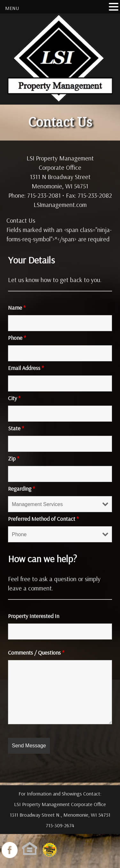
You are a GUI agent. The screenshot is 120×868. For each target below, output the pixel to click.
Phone (17, 338)
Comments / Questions (36, 653)
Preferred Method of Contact (43, 519)
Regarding (21, 489)
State (16, 428)
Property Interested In (34, 616)
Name (17, 308)
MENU (12, 8)
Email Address (26, 368)
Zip (14, 458)
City (14, 398)
